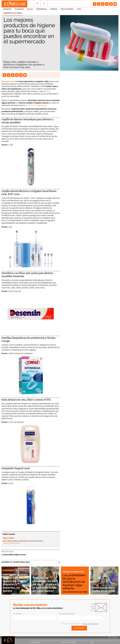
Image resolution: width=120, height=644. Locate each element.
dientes (29, 105)
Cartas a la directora (74, 569)
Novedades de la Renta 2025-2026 (103, 587)
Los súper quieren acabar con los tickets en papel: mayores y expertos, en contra (15, 581)
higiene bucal (10, 81)
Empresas (8, 567)
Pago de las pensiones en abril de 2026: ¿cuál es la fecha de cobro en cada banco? (45, 583)
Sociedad (7, 10)
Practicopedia (67, 10)
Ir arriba (113, 637)
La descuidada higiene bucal (14, 555)
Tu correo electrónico (66, 614)
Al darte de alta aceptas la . (80, 624)
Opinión (54, 10)
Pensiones (38, 571)
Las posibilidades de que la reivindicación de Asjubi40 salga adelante (74, 580)
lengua (44, 105)
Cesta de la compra (13, 15)
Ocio (79, 10)
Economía (19, 10)
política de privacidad (90, 624)
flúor (48, 91)
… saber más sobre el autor (11, 543)
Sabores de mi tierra (94, 10)
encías (36, 105)
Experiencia (42, 10)
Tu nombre (17, 614)
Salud (30, 10)
